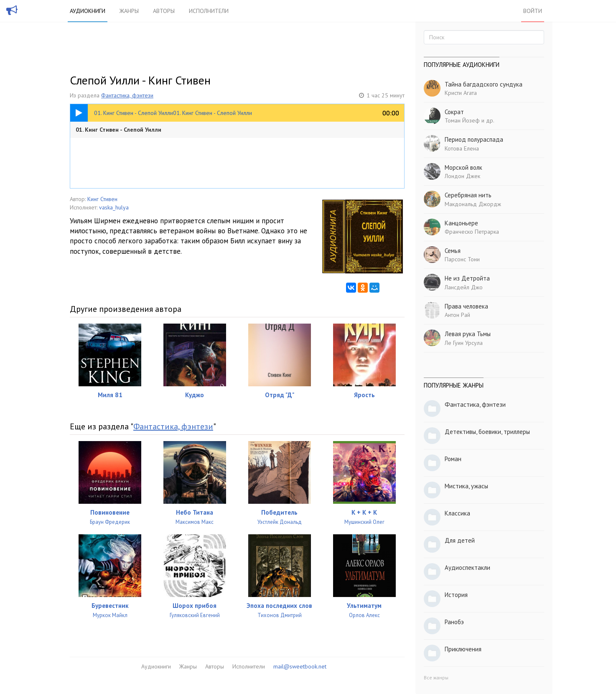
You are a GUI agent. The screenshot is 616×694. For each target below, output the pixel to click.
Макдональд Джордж (473, 204)
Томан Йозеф (462, 120)
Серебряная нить (468, 195)
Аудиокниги (88, 11)
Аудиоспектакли (467, 568)
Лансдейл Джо (464, 287)
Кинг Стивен (102, 199)
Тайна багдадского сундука (484, 84)
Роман (453, 459)
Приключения (463, 649)
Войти (533, 11)
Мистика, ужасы (466, 486)
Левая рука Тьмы (468, 334)
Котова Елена (462, 148)
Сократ (454, 112)
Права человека (466, 306)
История (456, 595)
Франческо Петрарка (472, 232)
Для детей (460, 540)
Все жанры (436, 677)
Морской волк (463, 167)
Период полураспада (474, 139)
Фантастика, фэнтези (127, 95)
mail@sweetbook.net (300, 666)
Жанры (129, 11)
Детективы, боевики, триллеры (487, 432)
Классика (457, 513)
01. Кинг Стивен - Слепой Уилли (118, 130)
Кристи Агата (461, 93)
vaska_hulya (114, 207)
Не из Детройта (467, 278)
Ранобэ (454, 622)
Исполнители (209, 11)
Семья (453, 251)
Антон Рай (457, 315)
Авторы (164, 11)
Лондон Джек (462, 176)
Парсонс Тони (462, 259)
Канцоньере (461, 223)
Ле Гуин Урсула (464, 343)
